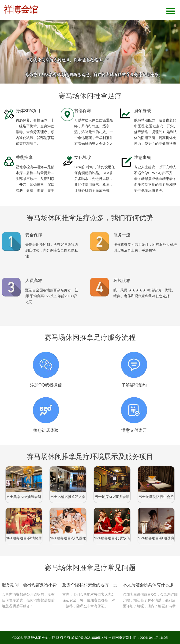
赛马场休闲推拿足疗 (39, 638)
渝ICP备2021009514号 (89, 638)
